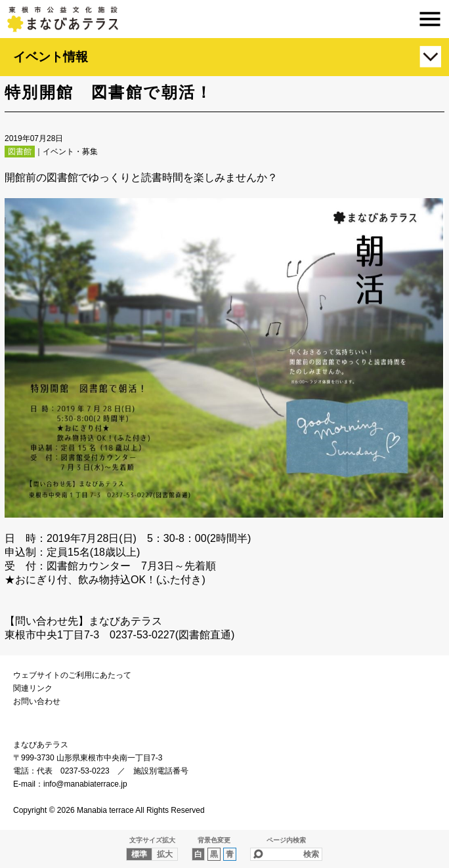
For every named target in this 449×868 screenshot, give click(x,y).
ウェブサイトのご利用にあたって (72, 675)
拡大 (165, 854)
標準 (139, 854)
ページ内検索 (286, 840)
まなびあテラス (224, 19)
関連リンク (33, 688)
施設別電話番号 (161, 771)
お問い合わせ (37, 701)
